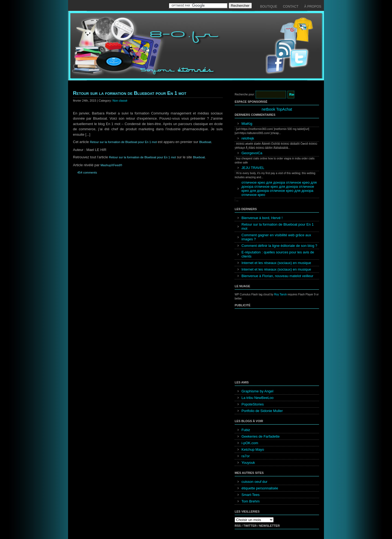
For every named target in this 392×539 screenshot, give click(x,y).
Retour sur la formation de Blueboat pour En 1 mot (130, 93)
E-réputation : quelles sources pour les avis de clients (278, 254)
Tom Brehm (250, 501)
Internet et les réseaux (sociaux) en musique (276, 263)
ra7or (246, 456)
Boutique (269, 7)
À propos (313, 7)
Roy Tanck (281, 294)
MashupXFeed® (111, 165)
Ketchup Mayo (253, 449)
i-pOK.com (250, 443)
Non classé (120, 101)
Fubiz (246, 430)
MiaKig (247, 124)
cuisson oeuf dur (254, 482)
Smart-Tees (250, 495)
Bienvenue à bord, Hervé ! (262, 218)
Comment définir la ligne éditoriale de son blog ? (279, 246)
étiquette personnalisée (260, 488)
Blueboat (205, 142)
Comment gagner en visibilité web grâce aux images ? (276, 237)
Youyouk (248, 463)
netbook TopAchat (277, 109)
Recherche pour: (245, 94)
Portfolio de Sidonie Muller (262, 411)
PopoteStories (253, 404)
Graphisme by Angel (257, 391)
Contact (291, 7)
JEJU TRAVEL (253, 168)
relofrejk (248, 138)
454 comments (87, 172)
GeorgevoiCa (252, 153)
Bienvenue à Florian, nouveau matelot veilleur (277, 276)
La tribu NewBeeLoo (258, 398)
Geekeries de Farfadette (261, 436)
